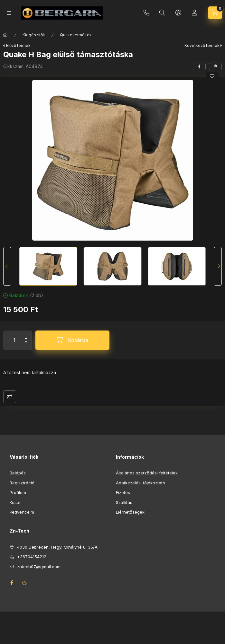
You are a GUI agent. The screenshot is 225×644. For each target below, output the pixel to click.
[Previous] (7, 266)
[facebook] (199, 66)
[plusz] (26, 335)
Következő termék (202, 45)
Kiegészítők (34, 35)
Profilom (18, 492)
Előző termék (18, 45)
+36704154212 (146, 13)
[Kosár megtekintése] (215, 13)
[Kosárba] (72, 340)
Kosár (15, 502)
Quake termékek (76, 35)
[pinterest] (215, 66)
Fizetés (123, 492)
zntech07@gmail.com (39, 567)
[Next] (218, 266)
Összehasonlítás (10, 397)
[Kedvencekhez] (212, 76)
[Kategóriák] (9, 13)
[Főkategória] (5, 35)
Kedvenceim (22, 512)
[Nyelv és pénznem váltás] (178, 13)
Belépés (18, 473)
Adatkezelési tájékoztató (141, 483)
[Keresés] (162, 13)
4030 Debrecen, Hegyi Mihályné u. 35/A (57, 547)
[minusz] (26, 345)
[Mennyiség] (14, 340)
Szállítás (124, 502)
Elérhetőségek (130, 512)
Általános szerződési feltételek (147, 473)
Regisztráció (22, 483)
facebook (12, 583)
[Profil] (194, 13)
